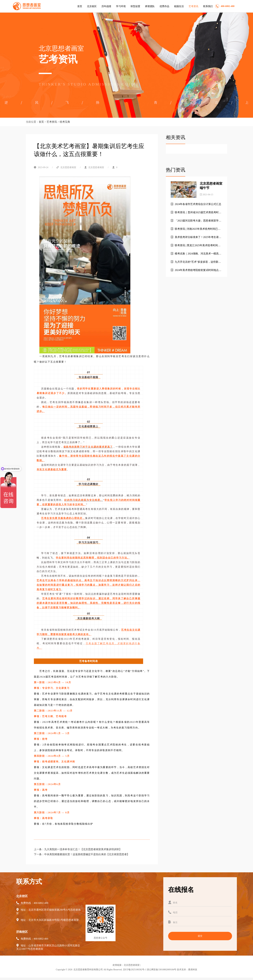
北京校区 (92, 6)
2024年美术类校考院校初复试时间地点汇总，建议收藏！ (196, 270)
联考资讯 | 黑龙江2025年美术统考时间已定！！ (196, 246)
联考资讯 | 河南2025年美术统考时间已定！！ (194, 229)
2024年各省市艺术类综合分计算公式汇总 (196, 204)
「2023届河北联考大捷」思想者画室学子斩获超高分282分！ (196, 221)
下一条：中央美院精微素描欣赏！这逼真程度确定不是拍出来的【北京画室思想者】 (82, 854)
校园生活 (179, 6)
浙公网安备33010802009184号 (162, 970)
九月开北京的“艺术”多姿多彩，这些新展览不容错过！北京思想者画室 (196, 262)
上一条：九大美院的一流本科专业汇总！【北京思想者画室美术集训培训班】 (78, 849)
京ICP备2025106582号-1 (135, 970)
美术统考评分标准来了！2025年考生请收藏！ (196, 237)
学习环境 (121, 6)
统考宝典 (65, 122)
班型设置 (135, 6)
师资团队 (150, 6)
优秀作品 (164, 6)
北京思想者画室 (132, 965)
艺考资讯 (193, 6)
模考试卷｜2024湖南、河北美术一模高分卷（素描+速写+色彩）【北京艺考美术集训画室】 (196, 254)
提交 (200, 936)
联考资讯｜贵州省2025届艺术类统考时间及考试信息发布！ (196, 213)
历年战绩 (106, 6)
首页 (80, 6)
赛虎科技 (193, 970)
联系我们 (208, 6)
